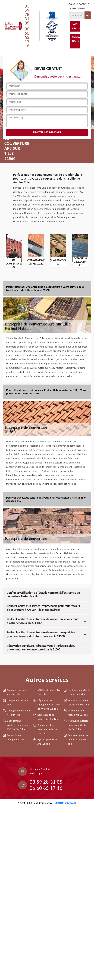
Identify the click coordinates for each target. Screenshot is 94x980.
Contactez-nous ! (76, 41)
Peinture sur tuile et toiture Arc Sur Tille (79, 703)
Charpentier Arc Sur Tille (18, 703)
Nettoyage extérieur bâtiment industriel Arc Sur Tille (79, 725)
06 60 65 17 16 (27, 37)
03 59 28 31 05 (27, 14)
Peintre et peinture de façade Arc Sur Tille (78, 740)
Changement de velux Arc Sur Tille (19, 713)
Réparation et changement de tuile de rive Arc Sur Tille (49, 705)
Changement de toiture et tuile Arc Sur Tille (48, 729)
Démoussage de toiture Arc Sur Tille (48, 717)
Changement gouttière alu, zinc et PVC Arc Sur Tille (18, 725)
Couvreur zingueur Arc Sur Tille (17, 692)
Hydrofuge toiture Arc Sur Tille (47, 742)
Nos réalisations (76, 26)
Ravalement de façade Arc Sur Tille (78, 713)
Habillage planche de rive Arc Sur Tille (79, 692)
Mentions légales (65, 803)
